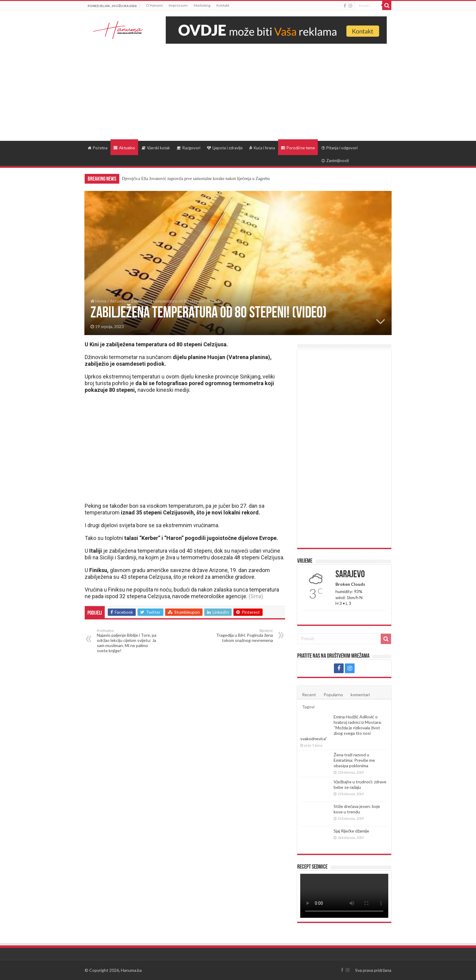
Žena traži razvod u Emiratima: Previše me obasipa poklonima (354, 760)
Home (99, 301)
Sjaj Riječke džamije (351, 831)
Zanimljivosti (335, 161)
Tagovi (308, 707)
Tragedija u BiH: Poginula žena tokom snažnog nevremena (242, 636)
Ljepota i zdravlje (225, 148)
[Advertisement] (238, 89)
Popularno (333, 695)
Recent (309, 695)
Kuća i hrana (262, 148)
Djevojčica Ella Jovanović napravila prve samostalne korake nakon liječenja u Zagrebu (196, 179)
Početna (98, 148)
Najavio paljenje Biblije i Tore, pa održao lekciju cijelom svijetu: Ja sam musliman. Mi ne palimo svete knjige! (128, 641)
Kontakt (223, 5)
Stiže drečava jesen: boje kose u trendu (357, 809)
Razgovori (189, 148)
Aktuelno (124, 148)
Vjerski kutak (156, 148)
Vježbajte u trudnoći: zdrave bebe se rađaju (360, 784)
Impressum (178, 5)
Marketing (202, 5)
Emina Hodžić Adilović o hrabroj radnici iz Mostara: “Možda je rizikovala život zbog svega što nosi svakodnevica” (341, 728)
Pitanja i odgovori (340, 148)
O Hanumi (154, 5)
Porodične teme (298, 148)
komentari (360, 695)
